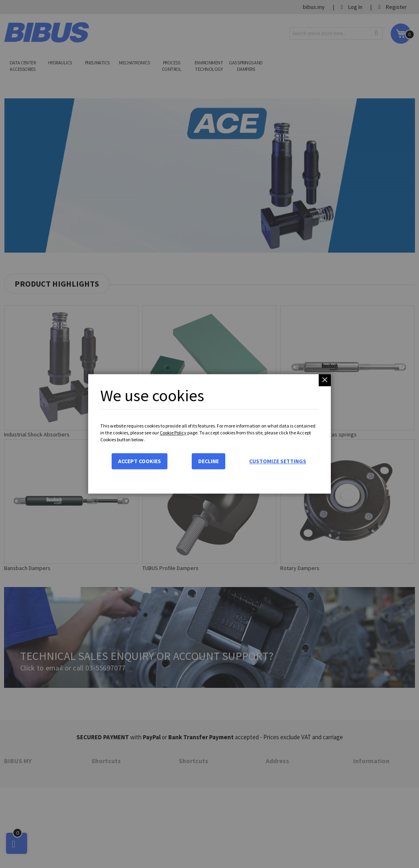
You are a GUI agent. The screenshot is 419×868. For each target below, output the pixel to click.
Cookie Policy (173, 433)
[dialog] (209, 434)
